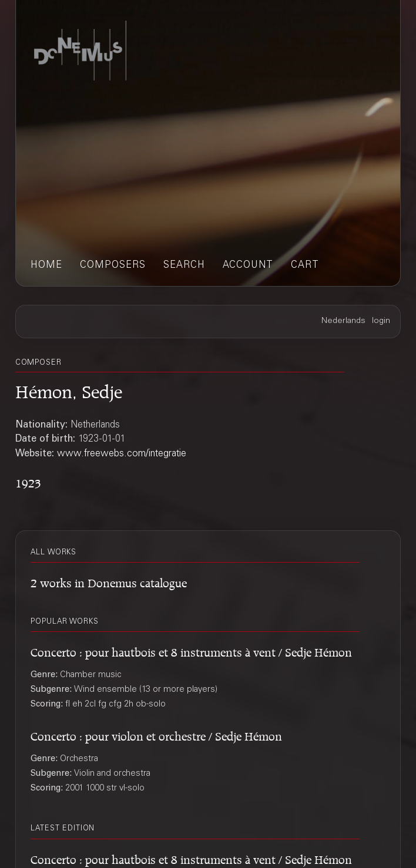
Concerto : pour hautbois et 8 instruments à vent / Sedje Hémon (191, 651)
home (46, 265)
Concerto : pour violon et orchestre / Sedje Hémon (156, 735)
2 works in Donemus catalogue (109, 581)
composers (113, 265)
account (248, 265)
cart (305, 265)
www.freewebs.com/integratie (122, 454)
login (381, 321)
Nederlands (343, 321)
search (184, 265)
